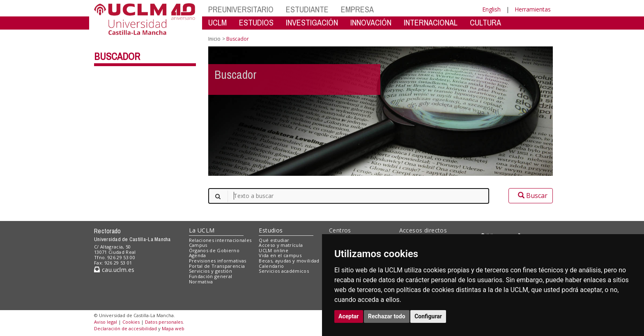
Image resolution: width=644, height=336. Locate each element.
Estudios (271, 230)
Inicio (214, 39)
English (491, 9)
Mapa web (173, 328)
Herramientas (533, 9)
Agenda (198, 255)
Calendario (271, 266)
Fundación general (211, 276)
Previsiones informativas (218, 261)
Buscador (117, 56)
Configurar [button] (428, 316)
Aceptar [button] (349, 316)
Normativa (201, 282)
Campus (198, 245)
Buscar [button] (531, 196)
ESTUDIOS (256, 22)
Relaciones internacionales (220, 240)
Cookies (131, 322)
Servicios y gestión (210, 271)
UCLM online (274, 250)
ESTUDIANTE (307, 9)
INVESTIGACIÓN (312, 22)
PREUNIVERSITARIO (241, 9)
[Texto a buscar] (349, 196)
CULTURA (485, 22)
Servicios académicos (284, 271)
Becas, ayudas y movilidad (289, 261)
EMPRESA (357, 9)
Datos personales (164, 322)
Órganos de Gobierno (214, 250)
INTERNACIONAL (431, 22)
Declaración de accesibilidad (125, 328)
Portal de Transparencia (217, 266)
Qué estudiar (274, 240)
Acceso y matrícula (281, 245)
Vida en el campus (280, 255)
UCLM (217, 22)
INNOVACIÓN (371, 22)
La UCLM (202, 230)
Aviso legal (106, 322)
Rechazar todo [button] (387, 316)
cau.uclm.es (114, 270)
